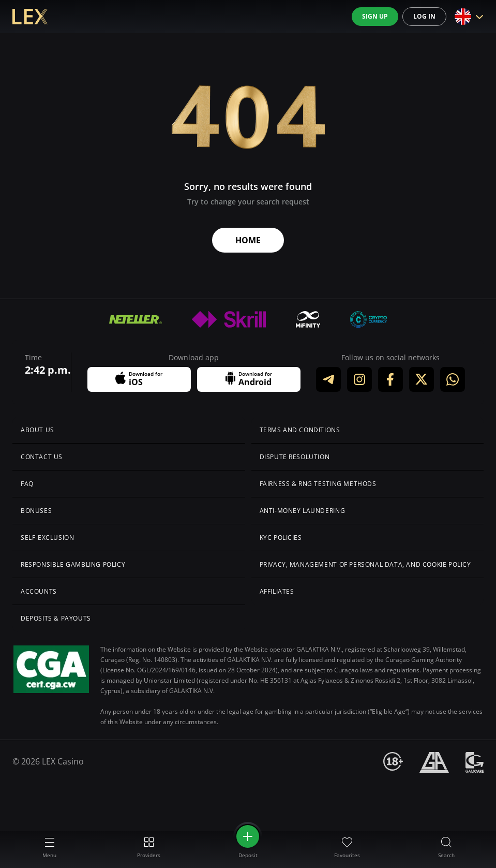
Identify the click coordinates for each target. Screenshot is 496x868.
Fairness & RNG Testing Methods (318, 484)
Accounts (39, 591)
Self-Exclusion (47, 538)
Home (248, 240)
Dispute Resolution (295, 457)
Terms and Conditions (300, 430)
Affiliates (277, 591)
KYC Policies (281, 538)
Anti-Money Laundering (303, 511)
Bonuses (36, 511)
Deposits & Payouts (56, 618)
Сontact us (42, 457)
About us (37, 430)
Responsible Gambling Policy (73, 564)
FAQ (27, 484)
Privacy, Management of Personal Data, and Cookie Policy (365, 564)
